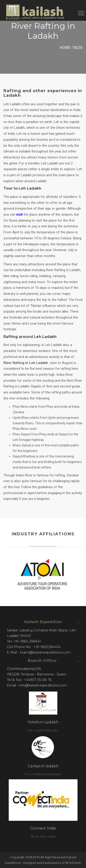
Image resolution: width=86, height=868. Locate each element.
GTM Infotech (72, 863)
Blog (78, 48)
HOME (65, 48)
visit (19, 214)
